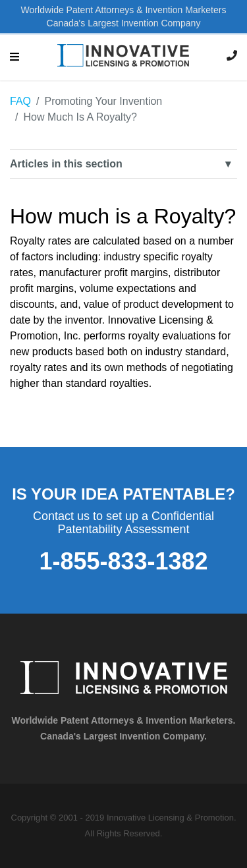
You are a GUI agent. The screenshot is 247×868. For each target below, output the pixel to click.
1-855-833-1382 (123, 561)
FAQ (20, 101)
